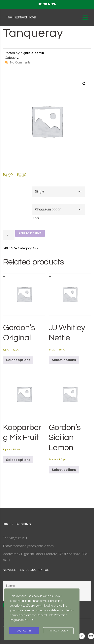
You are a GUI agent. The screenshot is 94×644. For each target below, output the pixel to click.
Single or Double (15, 185)
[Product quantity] (9, 235)
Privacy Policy (58, 631)
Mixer (8, 203)
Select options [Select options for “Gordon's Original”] (18, 360)
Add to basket (30, 233)
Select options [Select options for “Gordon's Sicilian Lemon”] (64, 470)
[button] (84, 84)
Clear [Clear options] (35, 218)
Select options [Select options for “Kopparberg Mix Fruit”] (18, 460)
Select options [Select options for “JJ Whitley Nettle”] (64, 360)
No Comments (18, 62)
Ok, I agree (24, 631)
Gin (35, 248)
